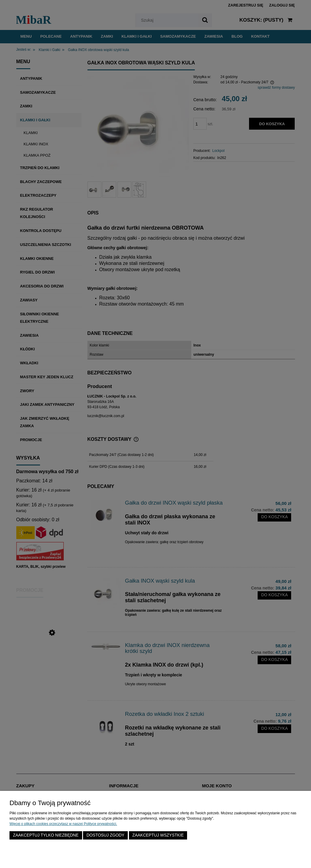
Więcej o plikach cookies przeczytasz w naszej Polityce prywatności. (63, 824)
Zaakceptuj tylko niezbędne (46, 835)
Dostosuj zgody (106, 835)
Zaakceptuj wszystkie (158, 835)
